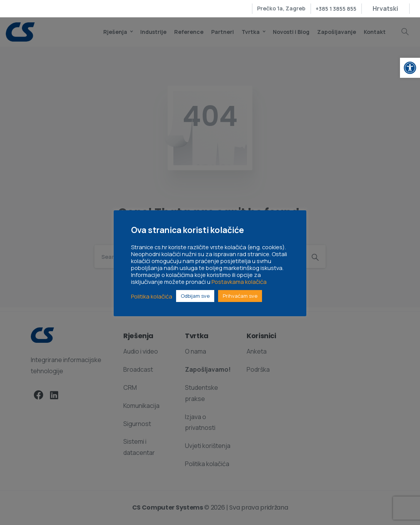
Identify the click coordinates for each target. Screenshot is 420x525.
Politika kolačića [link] (152, 296)
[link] (410, 68)
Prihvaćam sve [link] (240, 296)
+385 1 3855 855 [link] (336, 9)
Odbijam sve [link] (195, 296)
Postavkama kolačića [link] (239, 282)
